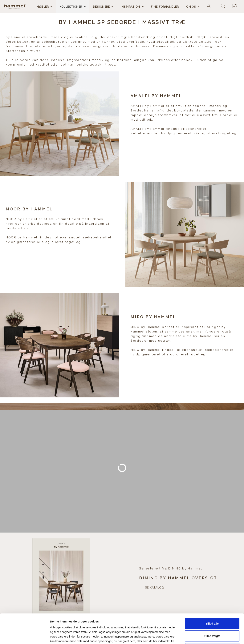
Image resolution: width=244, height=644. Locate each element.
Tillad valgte (212, 607)
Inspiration (130, 7)
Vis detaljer (197, 636)
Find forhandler (165, 7)
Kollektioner (71, 7)
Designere (101, 7)
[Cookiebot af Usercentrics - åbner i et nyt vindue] (25, 637)
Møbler (43, 7)
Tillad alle (212, 594)
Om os (191, 7)
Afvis (212, 619)
